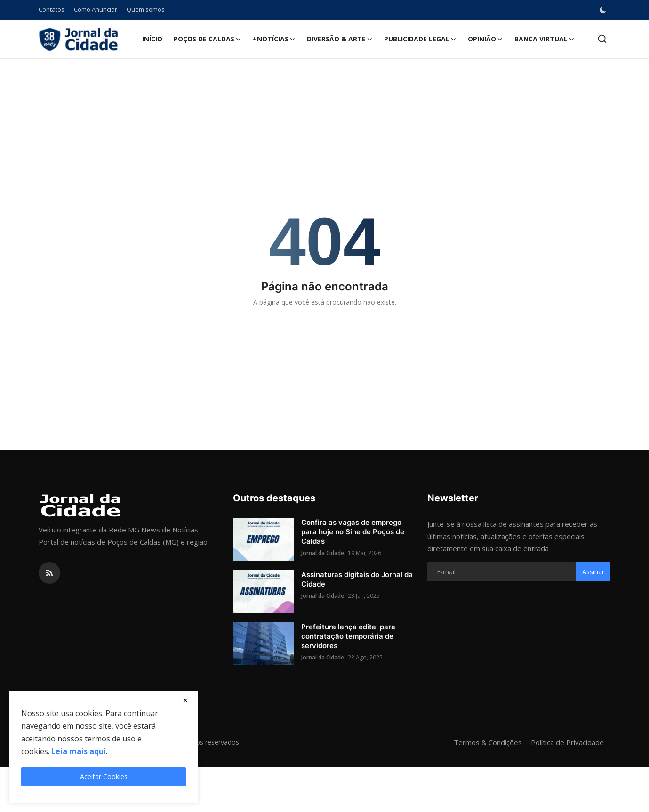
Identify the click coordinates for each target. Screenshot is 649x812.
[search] (602, 39)
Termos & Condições (488, 742)
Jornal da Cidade (323, 553)
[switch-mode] (604, 10)
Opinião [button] (485, 39)
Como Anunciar (96, 9)
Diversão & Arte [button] (340, 39)
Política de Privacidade (567, 742)
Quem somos (146, 9)
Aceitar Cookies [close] (104, 776)
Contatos (52, 9)
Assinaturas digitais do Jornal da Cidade (357, 579)
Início (152, 39)
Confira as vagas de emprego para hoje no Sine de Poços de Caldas (353, 532)
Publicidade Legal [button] (420, 39)
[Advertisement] (325, 89)
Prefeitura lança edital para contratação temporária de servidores (348, 636)
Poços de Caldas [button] (208, 39)
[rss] (49, 573)
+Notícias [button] (274, 39)
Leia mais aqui (79, 751)
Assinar (593, 572)
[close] (185, 700)
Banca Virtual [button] (545, 39)
